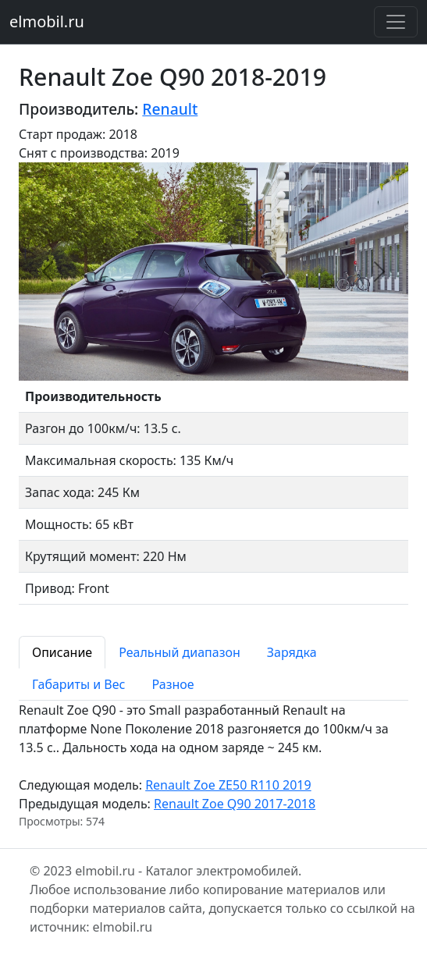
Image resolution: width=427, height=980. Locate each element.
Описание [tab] (62, 652)
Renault (170, 109)
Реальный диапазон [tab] (180, 652)
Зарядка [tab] (292, 652)
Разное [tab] (173, 684)
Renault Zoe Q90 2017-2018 (235, 804)
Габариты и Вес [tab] (78, 684)
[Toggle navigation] (396, 22)
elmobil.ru (47, 21)
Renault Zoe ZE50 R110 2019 (228, 785)
